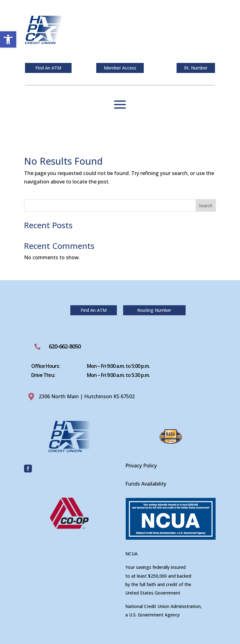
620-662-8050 (65, 346)
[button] (8, 39)
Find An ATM (48, 68)
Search (206, 206)
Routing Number (154, 310)
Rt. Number (196, 68)
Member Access (120, 68)
